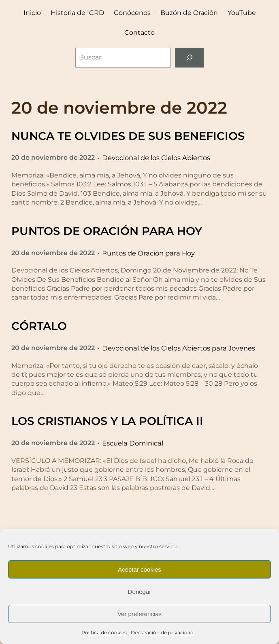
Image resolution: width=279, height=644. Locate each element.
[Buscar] (189, 58)
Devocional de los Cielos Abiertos (156, 158)
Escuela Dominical (133, 443)
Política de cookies (104, 632)
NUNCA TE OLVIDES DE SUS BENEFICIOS (128, 136)
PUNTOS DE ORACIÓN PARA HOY (107, 231)
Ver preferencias (139, 614)
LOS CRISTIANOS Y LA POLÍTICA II (107, 421)
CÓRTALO (39, 326)
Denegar (140, 592)
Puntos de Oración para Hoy (148, 253)
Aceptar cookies (139, 569)
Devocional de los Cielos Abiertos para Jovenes (179, 348)
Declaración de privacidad (162, 632)
